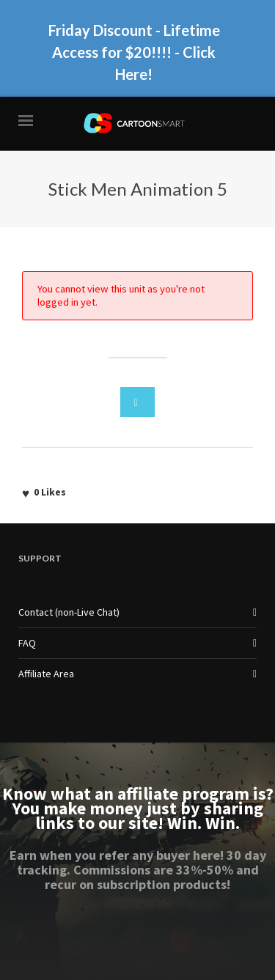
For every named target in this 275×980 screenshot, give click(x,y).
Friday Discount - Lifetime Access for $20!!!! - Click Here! (134, 52)
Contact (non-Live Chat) (69, 612)
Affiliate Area (46, 674)
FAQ (27, 643)
